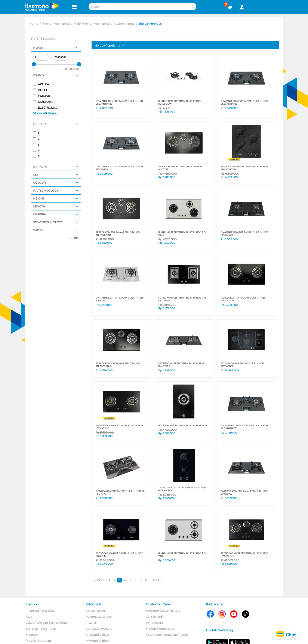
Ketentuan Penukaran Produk (167, 635)
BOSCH (41, 90)
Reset (75, 238)
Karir (29, 617)
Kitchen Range (124, 24)
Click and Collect (97, 635)
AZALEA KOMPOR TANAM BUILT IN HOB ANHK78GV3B (118, 234)
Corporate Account (99, 629)
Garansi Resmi (96, 611)
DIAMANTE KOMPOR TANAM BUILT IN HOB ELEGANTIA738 (244, 427)
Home (34, 24)
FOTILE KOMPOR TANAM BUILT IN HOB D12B (183, 426)
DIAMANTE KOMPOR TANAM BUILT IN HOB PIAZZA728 (119, 168)
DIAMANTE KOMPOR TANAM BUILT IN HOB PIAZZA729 (244, 234)
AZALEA (41, 84)
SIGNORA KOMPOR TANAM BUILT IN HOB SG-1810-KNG (121, 492)
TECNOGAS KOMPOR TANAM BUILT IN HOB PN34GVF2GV (182, 489)
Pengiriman (154, 623)
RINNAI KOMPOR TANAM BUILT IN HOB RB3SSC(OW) (180, 102)
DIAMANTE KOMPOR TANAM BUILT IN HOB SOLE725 (119, 299)
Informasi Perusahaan (41, 611)
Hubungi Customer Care (163, 611)
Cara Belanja (155, 617)
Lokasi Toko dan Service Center (47, 623)
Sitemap (32, 635)
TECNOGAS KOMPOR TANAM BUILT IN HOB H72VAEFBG (119, 427)
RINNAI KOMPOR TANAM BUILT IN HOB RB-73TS (182, 555)
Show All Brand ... (47, 113)
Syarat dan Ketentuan (41, 629)
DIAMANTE (43, 102)
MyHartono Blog (97, 641)
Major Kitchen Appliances (92, 24)
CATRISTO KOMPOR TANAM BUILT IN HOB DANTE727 (244, 492)
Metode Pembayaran (161, 629)
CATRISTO (42, 96)
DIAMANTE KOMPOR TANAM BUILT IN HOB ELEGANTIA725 (119, 102)
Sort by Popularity (110, 46)
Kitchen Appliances (56, 24)
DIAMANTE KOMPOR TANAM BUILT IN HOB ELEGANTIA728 (244, 102)
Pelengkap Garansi (99, 617)
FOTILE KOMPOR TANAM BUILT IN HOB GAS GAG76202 (182, 299)
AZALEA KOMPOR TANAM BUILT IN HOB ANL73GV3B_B (118, 365)
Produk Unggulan (38, 641)
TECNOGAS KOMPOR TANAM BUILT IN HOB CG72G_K (119, 555)
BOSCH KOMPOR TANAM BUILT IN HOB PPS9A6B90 (242, 365)
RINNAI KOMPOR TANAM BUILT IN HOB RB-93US (182, 234)
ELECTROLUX (45, 108)
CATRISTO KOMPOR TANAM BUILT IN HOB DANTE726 (181, 365)
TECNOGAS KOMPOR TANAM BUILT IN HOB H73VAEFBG (244, 555)
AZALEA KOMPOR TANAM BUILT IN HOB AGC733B (180, 168)
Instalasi (92, 623)
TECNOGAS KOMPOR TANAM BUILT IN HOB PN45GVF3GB (244, 168)
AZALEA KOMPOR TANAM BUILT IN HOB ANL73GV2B (243, 299)
